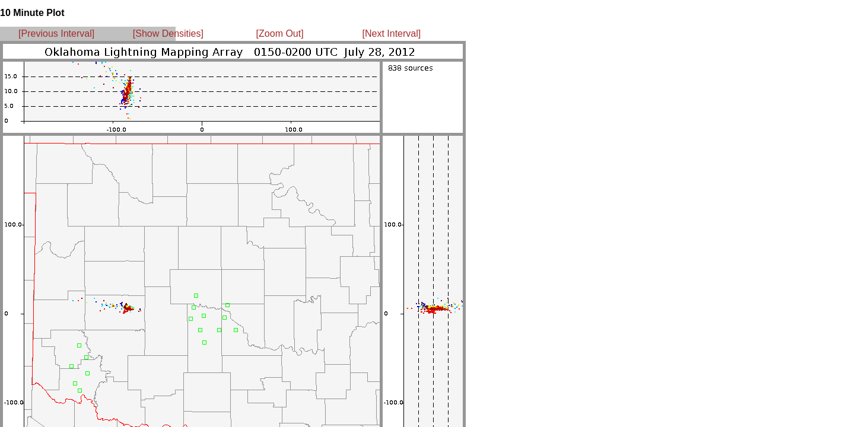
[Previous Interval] (56, 34)
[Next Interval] (392, 34)
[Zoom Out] (280, 34)
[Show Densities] (168, 34)
